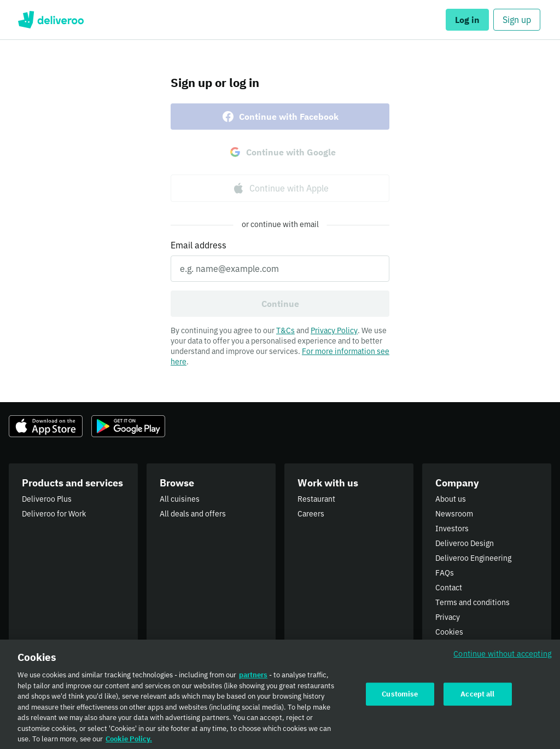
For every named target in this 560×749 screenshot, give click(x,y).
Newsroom (454, 514)
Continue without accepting (503, 658)
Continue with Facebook (280, 117)
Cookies (449, 632)
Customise (400, 698)
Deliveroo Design (465, 543)
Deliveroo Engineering (473, 558)
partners (253, 680)
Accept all (477, 698)
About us (451, 499)
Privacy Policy (334, 330)
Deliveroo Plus (47, 499)
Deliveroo (51, 20)
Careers (311, 514)
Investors (452, 529)
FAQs (445, 573)
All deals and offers (193, 514)
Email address (199, 245)
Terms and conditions (472, 602)
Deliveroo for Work (54, 514)
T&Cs (285, 330)
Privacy (448, 617)
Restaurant (316, 499)
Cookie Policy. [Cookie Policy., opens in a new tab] (129, 744)
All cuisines (180, 499)
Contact (449, 588)
